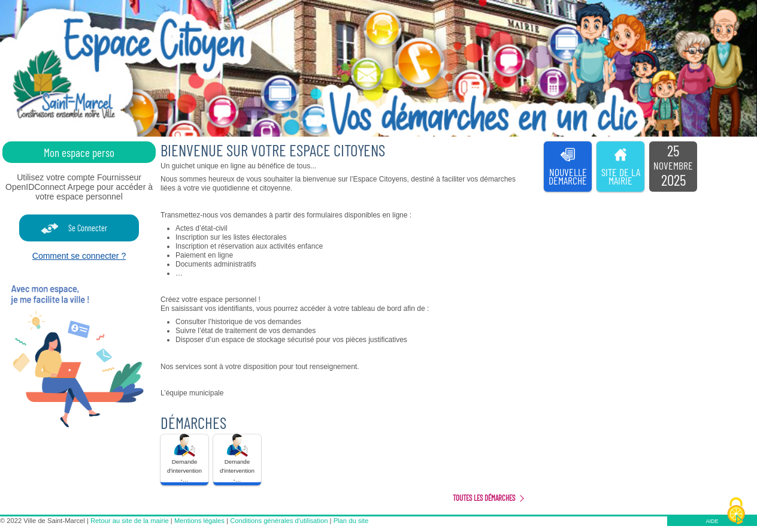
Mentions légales (199, 521)
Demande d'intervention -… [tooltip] (184, 458)
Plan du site (351, 521)
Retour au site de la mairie (130, 521)
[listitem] (673, 167)
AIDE (712, 521)
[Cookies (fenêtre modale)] (736, 512)
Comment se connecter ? (79, 256)
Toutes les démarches (484, 498)
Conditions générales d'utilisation (279, 521)
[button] (184, 460)
